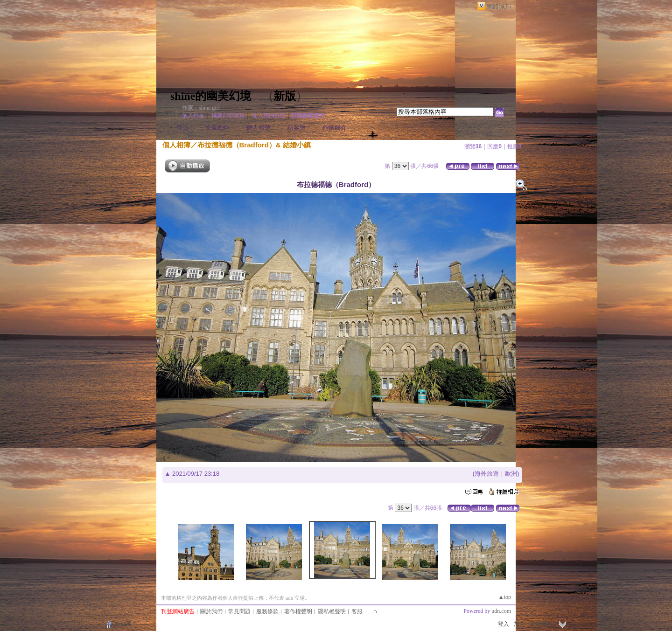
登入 (504, 624)
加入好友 (193, 116)
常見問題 (239, 611)
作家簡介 (335, 128)
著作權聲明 (298, 611)
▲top (505, 597)
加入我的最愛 (269, 116)
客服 (357, 611)
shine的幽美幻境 (211, 96)
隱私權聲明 (332, 611)
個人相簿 (259, 128)
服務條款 (267, 611)
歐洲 (511, 474)
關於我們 (211, 611)
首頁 (182, 128)
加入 (519, 624)
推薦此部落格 (228, 116)
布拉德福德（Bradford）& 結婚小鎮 (254, 145)
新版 (285, 96)
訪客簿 (297, 128)
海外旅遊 (487, 474)
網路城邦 (499, 6)
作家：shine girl (201, 108)
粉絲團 (123, 624)
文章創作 (217, 128)
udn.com (501, 611)
